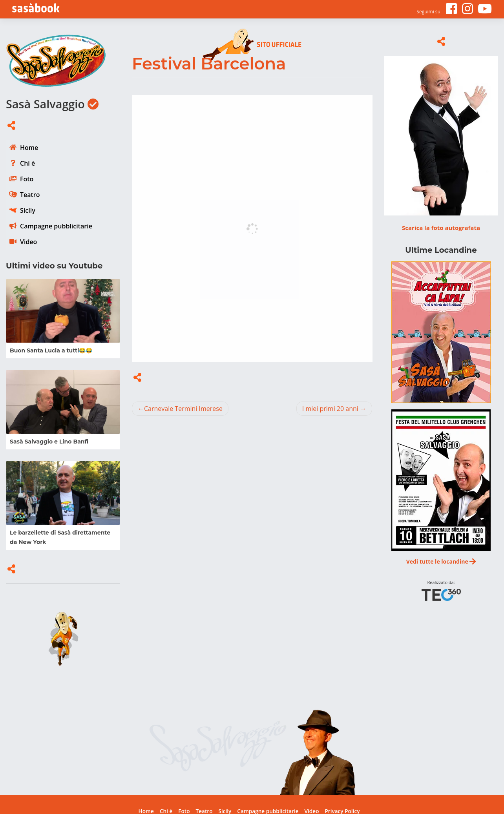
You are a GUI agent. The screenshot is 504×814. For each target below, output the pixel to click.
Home (29, 148)
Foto (27, 179)
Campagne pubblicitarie (56, 226)
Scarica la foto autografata (441, 228)
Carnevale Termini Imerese (183, 409)
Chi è (27, 163)
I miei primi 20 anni (330, 409)
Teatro (30, 195)
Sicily (28, 210)
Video (28, 242)
